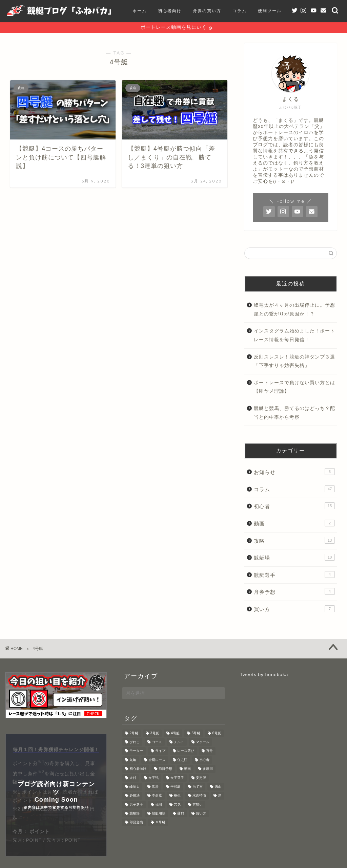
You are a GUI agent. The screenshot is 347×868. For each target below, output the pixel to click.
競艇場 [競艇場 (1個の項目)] (135, 814)
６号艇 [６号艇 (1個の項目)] (160, 823)
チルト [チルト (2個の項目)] (179, 743)
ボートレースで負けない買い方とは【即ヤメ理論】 (294, 388)
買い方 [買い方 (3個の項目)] (201, 814)
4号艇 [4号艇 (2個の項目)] (175, 734)
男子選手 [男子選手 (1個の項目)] (136, 805)
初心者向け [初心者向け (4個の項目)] (138, 769)
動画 (294, 524)
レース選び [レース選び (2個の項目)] (186, 752)
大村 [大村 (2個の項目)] (133, 778)
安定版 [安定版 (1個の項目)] (201, 778)
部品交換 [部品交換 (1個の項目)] (136, 823)
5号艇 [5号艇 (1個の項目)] (196, 734)
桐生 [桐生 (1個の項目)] (177, 796)
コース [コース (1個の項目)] (157, 743)
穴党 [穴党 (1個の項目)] (177, 805)
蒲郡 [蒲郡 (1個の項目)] (181, 814)
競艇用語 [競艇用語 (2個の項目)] (159, 814)
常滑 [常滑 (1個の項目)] (155, 787)
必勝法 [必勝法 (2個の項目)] (135, 796)
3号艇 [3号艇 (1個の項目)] (155, 734)
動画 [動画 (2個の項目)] (187, 769)
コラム (294, 490)
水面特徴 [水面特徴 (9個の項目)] (199, 796)
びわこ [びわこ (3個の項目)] (135, 743)
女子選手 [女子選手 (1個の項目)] (177, 778)
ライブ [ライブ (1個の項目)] (160, 752)
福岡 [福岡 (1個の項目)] (159, 805)
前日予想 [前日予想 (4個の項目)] (165, 769)
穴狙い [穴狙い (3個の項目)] (198, 805)
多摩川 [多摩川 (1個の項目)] (208, 769)
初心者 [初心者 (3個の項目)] (204, 761)
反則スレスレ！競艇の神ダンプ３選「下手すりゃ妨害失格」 (294, 362)
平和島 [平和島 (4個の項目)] (176, 787)
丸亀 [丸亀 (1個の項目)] (133, 761)
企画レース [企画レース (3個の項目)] (157, 761)
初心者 (294, 506)
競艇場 (294, 558)
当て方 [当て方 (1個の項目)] (198, 787)
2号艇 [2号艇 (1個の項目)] (134, 734)
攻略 (294, 541)
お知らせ (294, 472)
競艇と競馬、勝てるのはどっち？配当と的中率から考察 (294, 414)
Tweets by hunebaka (264, 675)
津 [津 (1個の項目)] (220, 796)
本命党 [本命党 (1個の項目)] (157, 796)
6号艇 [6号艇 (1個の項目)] (217, 734)
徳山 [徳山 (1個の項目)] (218, 787)
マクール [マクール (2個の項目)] (203, 743)
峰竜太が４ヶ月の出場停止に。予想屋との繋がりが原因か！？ (294, 310)
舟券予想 (294, 592)
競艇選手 (294, 575)
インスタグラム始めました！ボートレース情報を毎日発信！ (294, 336)
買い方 (294, 609)
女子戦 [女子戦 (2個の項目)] (154, 778)
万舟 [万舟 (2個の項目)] (209, 752)
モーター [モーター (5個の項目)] (136, 752)
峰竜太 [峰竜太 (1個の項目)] (135, 787)
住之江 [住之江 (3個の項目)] (182, 761)
